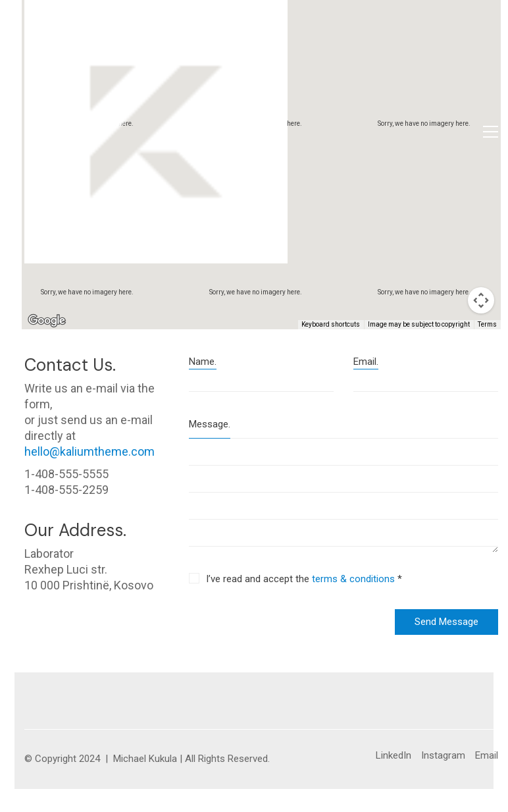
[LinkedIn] (394, 756)
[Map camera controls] (481, 300)
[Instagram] (443, 756)
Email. (366, 362)
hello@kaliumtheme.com (89, 451)
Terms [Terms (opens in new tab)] (487, 324)
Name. (203, 362)
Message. (210, 424)
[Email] (487, 756)
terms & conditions (353, 579)
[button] (491, 132)
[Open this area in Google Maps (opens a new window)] (47, 321)
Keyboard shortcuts (331, 324)
